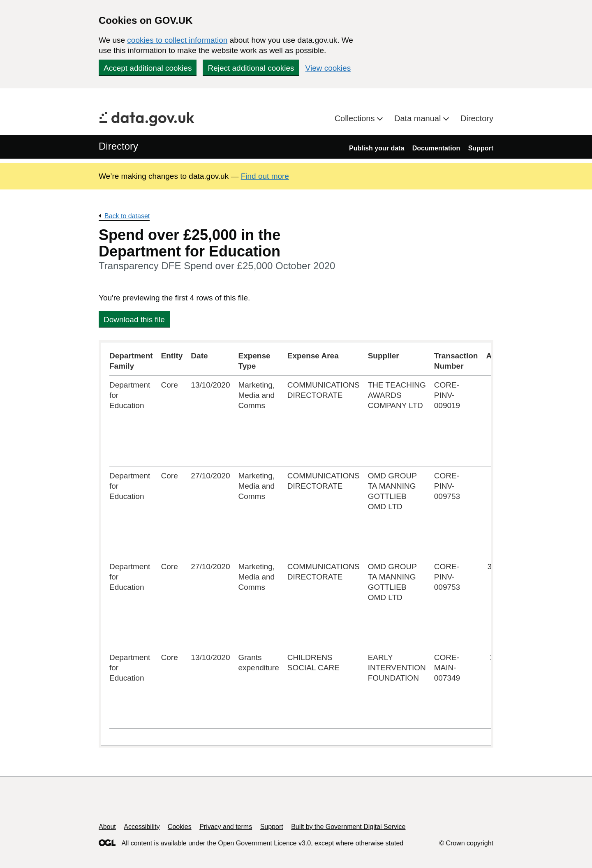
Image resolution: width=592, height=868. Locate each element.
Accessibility (142, 827)
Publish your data (377, 148)
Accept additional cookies (148, 68)
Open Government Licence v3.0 (264, 843)
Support (481, 148)
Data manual (419, 118)
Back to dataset (127, 216)
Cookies (180, 827)
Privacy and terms (226, 827)
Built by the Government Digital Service (348, 827)
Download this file (134, 320)
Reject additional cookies (251, 68)
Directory (477, 118)
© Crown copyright (466, 843)
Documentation (436, 148)
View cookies (328, 68)
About (107, 827)
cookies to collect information (177, 40)
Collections (356, 118)
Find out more (265, 176)
